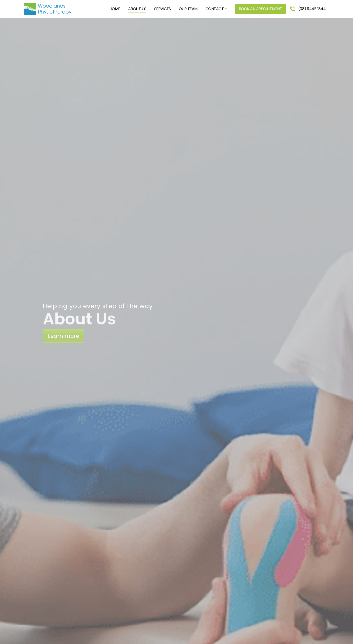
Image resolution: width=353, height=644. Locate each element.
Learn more (64, 336)
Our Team (188, 9)
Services (163, 9)
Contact (215, 9)
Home (115, 9)
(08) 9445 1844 (308, 9)
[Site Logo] (48, 9)
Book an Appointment (260, 9)
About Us (137, 9)
